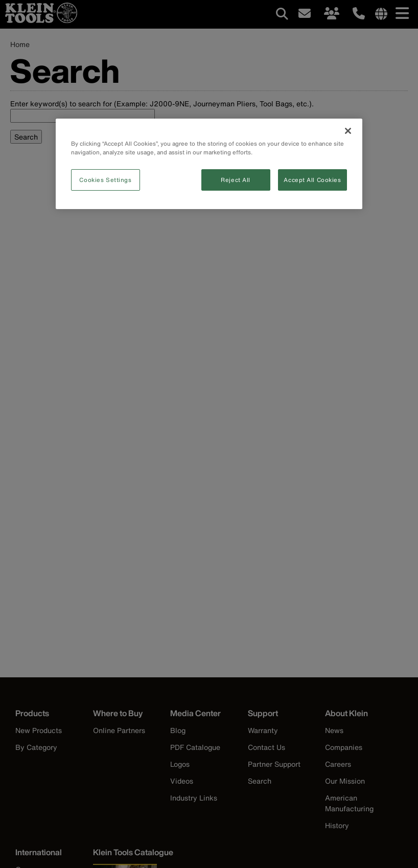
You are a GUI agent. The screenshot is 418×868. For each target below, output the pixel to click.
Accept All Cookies (312, 180)
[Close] (348, 131)
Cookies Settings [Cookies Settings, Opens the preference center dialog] (105, 180)
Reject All (236, 180)
